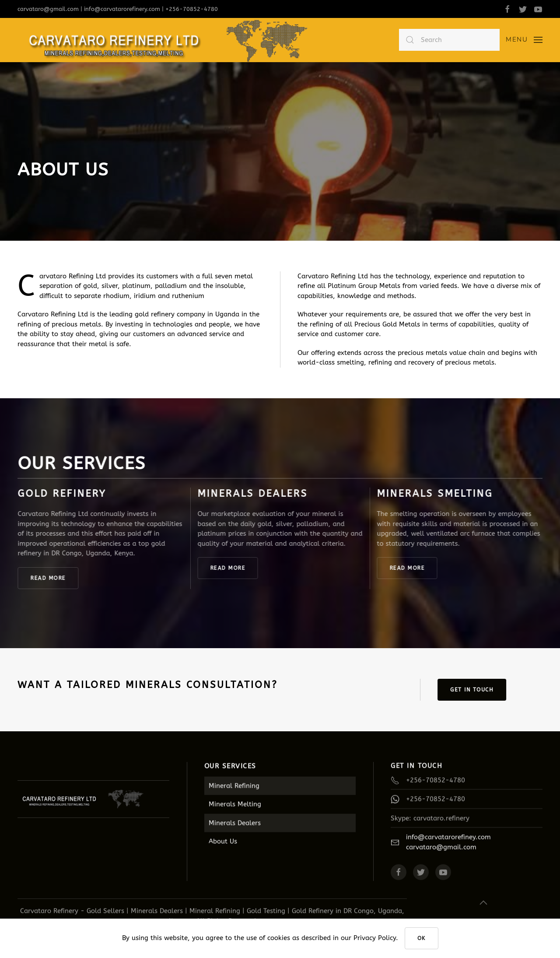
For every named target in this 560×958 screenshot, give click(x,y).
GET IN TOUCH (474, 690)
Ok (422, 938)
